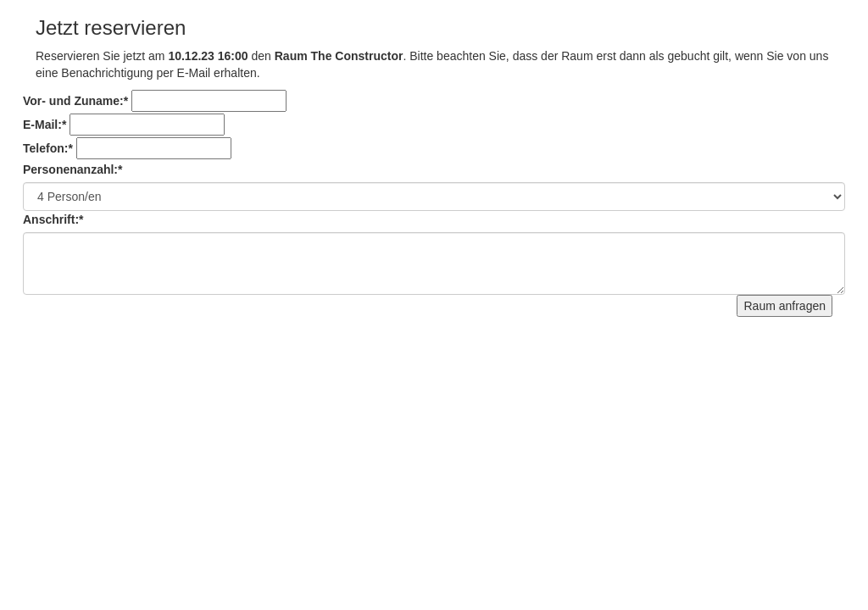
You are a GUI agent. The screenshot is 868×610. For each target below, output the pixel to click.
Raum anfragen (785, 306)
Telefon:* (48, 148)
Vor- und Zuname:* (75, 101)
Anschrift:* (53, 219)
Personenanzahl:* (72, 169)
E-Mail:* (45, 125)
